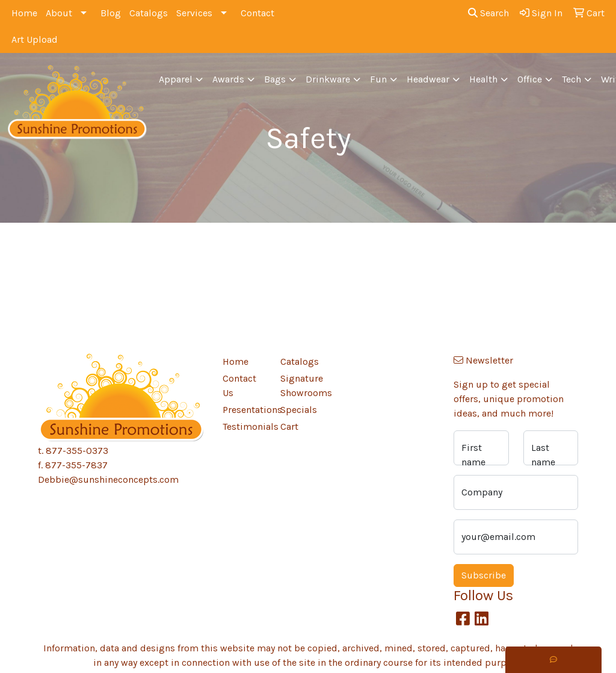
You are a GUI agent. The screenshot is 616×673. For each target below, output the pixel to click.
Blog (111, 13)
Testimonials (244, 426)
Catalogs (149, 13)
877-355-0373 (77, 451)
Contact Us (239, 386)
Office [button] (530, 79)
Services (194, 13)
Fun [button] (378, 79)
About (59, 13)
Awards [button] (228, 79)
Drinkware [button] (328, 79)
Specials (299, 410)
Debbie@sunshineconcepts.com (108, 479)
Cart (289, 426)
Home (24, 13)
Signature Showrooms (302, 386)
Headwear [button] (428, 79)
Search (488, 13)
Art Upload (35, 39)
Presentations (244, 410)
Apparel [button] (176, 79)
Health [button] (483, 79)
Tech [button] (571, 79)
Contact (257, 13)
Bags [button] (275, 79)
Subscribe (484, 575)
